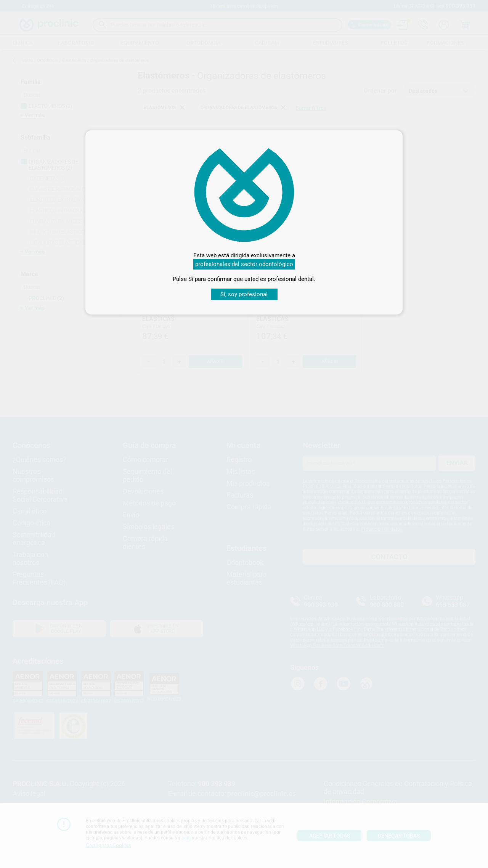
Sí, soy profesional (244, 294)
